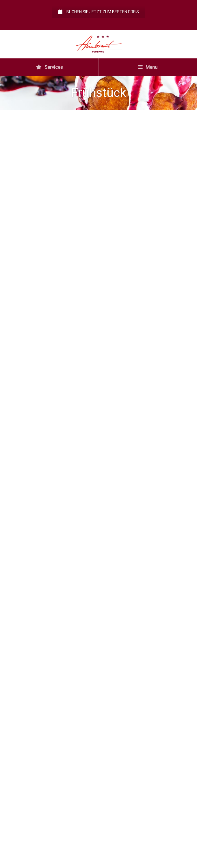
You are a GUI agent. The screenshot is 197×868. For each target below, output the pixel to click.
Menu (148, 67)
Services (49, 67)
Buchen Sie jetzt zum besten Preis (99, 12)
